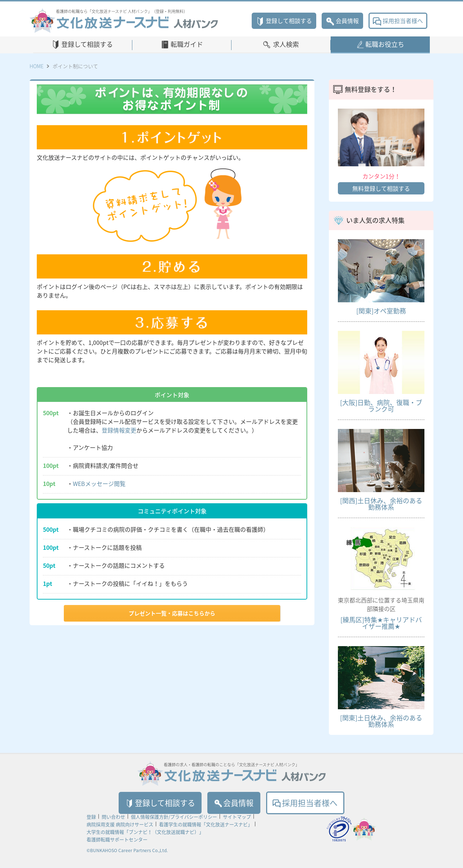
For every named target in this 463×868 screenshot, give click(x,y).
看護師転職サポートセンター (117, 840)
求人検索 (286, 44)
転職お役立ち (385, 44)
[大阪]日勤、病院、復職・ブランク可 (381, 406)
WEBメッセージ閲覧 (99, 483)
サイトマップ (237, 817)
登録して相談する (284, 21)
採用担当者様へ (398, 21)
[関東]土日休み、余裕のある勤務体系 (381, 721)
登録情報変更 (119, 430)
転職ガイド (187, 44)
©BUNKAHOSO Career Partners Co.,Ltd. (127, 851)
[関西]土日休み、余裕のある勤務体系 (381, 504)
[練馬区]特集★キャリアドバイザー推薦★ (381, 623)
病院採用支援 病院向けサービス (120, 825)
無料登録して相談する (381, 188)
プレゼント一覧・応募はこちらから (172, 613)
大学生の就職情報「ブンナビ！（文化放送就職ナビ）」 (145, 832)
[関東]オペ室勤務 (381, 311)
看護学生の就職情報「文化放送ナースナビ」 (206, 825)
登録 (91, 817)
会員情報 (342, 21)
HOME (37, 66)
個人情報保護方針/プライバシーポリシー (174, 817)
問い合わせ (113, 817)
